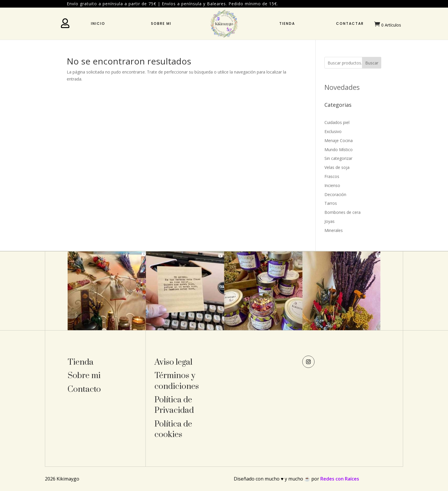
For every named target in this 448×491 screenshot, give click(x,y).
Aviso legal (173, 362)
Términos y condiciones (177, 381)
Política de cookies (173, 429)
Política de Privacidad (174, 405)
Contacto (84, 389)
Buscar (372, 63)
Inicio (98, 23)
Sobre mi (161, 23)
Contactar (350, 23)
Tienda (287, 23)
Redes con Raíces (340, 479)
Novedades (342, 87)
